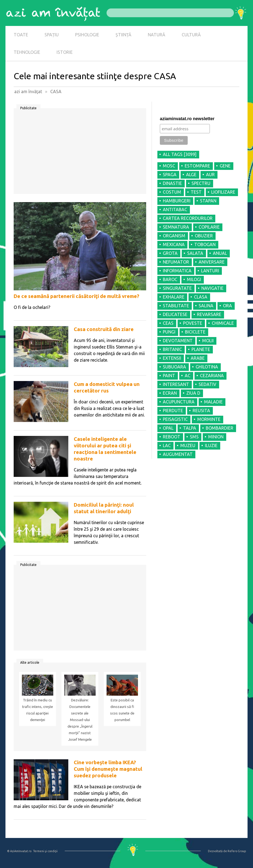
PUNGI (169, 332)
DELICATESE (175, 314)
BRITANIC (172, 349)
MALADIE (213, 402)
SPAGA (170, 175)
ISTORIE (65, 52)
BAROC (170, 279)
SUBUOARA (174, 367)
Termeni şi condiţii (45, 851)
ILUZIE (211, 445)
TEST (196, 192)
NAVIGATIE (212, 288)
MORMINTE (209, 419)
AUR (210, 175)
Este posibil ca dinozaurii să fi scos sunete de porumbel (122, 710)
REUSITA (201, 411)
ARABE (198, 358)
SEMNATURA (176, 227)
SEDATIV (208, 384)
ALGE (191, 175)
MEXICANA (174, 244)
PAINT (169, 376)
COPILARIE (209, 227)
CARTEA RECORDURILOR (188, 218)
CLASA (201, 297)
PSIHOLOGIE (87, 35)
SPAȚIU (52, 35)
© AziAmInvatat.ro (19, 851)
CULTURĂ (191, 35)
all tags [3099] (180, 154)
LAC (167, 445)
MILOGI (194, 279)
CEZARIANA (212, 376)
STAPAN (208, 201)
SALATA (195, 253)
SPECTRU (201, 183)
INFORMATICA (177, 271)
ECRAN (170, 393)
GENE (225, 166)
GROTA (170, 253)
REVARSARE (209, 314)
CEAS (168, 323)
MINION (216, 437)
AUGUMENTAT (178, 454)
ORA (227, 306)
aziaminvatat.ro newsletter (187, 119)
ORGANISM (174, 236)
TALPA (190, 428)
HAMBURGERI (177, 201)
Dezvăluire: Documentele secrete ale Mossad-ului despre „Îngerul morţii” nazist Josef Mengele (80, 720)
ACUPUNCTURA (179, 402)
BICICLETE (195, 332)
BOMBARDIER (220, 428)
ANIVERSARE (212, 262)
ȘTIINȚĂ (123, 35)
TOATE (21, 35)
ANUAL (220, 253)
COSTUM (172, 192)
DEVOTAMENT (178, 341)
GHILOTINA (207, 367)
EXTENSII (172, 358)
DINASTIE (172, 183)
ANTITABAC (175, 209)
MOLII (208, 341)
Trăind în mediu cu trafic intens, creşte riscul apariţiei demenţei (38, 710)
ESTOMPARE (197, 166)
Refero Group (237, 851)
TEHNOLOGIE (27, 52)
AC (188, 376)
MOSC (169, 166)
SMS (194, 437)
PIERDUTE (173, 411)
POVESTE (193, 323)
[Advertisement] (80, 153)
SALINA (206, 306)
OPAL (168, 428)
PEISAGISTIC (175, 419)
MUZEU (188, 445)
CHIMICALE (223, 323)
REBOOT (172, 437)
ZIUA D (193, 393)
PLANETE (201, 349)
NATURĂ (157, 35)
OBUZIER (204, 236)
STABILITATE (176, 306)
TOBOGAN (205, 244)
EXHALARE (174, 297)
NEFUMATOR (176, 262)
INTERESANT (176, 384)
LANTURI (210, 271)
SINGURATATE (177, 288)
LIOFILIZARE (223, 192)
